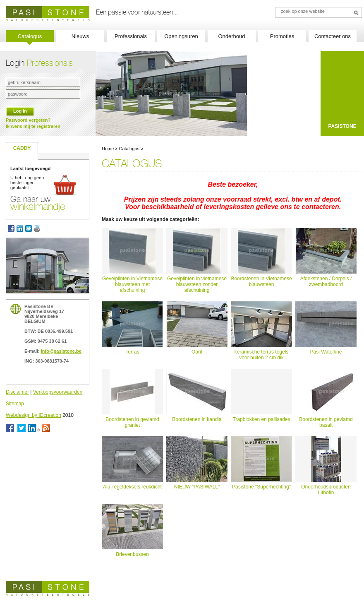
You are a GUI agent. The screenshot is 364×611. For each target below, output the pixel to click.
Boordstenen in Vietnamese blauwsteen (261, 281)
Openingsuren (181, 36)
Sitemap (15, 404)
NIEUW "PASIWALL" (197, 487)
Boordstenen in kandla (197, 419)
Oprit (197, 352)
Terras (132, 352)
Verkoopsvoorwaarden (58, 392)
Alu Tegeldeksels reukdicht (132, 487)
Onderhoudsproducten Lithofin (326, 490)
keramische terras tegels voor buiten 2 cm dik (262, 355)
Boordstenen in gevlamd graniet (132, 422)
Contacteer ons (333, 36)
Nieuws (80, 36)
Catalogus (30, 36)
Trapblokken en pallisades (262, 419)
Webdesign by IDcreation (34, 415)
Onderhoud (231, 36)
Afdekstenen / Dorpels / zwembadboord (326, 281)
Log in (20, 111)
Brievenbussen (132, 554)
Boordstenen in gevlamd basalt (326, 422)
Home (108, 149)
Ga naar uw (38, 203)
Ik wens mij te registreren (33, 126)
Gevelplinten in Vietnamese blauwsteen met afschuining (132, 284)
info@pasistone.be (61, 351)
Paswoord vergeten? (28, 120)
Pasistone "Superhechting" (261, 487)
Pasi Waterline (326, 352)
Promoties (282, 36)
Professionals (131, 36)
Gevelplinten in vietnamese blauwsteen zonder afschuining (197, 284)
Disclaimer (17, 392)
